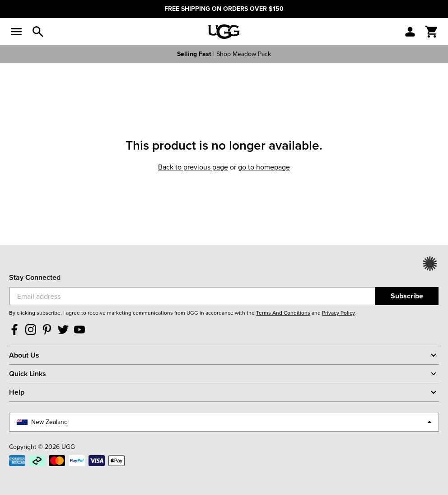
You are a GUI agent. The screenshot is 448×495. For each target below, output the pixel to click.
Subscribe (407, 296)
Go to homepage (264, 167)
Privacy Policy (338, 313)
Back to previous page (193, 167)
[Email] (192, 296)
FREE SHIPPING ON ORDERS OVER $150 (224, 9)
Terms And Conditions (283, 313)
